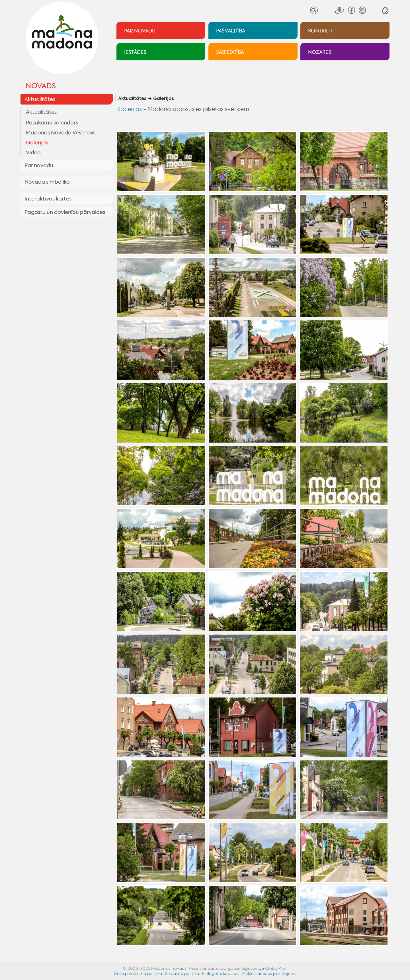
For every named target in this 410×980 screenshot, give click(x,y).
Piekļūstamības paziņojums (269, 973)
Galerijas (37, 143)
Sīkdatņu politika (182, 973)
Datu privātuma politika (138, 973)
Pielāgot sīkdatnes (221, 973)
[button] (385, 10)
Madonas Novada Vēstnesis (61, 133)
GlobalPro (275, 968)
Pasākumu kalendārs (52, 123)
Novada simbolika (47, 182)
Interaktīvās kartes (48, 199)
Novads (41, 86)
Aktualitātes (40, 99)
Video (33, 153)
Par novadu (39, 165)
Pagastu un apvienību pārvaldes (65, 212)
